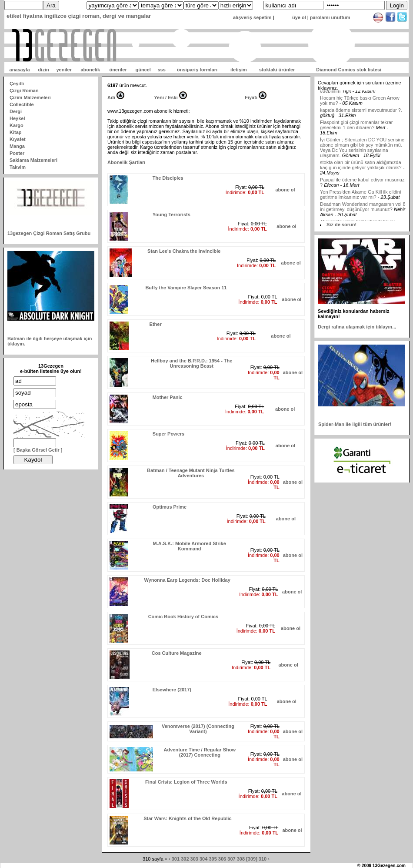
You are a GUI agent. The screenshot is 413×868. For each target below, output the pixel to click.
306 (222, 859)
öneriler (118, 70)
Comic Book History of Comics (183, 617)
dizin (44, 70)
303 (194, 859)
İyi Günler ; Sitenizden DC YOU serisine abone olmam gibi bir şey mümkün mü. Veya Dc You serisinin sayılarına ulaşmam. (362, 156)
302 (185, 859)
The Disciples (168, 178)
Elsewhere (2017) (172, 690)
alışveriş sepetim (252, 17)
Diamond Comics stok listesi (349, 70)
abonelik (90, 70)
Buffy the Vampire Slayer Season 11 (186, 288)
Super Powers (168, 434)
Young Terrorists (172, 214)
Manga (17, 146)
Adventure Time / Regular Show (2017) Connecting (200, 752)
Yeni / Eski (166, 97)
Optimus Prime (170, 507)
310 (263, 859)
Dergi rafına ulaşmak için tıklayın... (357, 327)
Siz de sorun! (341, 225)
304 (203, 859)
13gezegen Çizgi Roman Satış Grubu (49, 233)
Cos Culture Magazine (177, 653)
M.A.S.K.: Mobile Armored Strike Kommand (190, 546)
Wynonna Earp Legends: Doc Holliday (187, 580)
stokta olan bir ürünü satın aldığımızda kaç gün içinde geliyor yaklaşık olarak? (361, 174)
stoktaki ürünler (277, 70)
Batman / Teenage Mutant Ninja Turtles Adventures (191, 473)
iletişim (239, 70)
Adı (111, 97)
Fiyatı (251, 97)
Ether (156, 324)
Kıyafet (18, 139)
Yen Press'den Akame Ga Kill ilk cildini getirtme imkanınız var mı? (360, 203)
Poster (17, 153)
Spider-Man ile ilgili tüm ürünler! (355, 424)
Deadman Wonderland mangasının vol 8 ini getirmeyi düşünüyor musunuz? (363, 215)
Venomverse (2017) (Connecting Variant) (198, 729)
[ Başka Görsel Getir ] (38, 450)
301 (176, 859)
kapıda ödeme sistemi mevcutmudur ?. (361, 119)
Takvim (18, 167)
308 (241, 859)
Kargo (17, 125)
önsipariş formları (197, 70)
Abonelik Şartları (126, 162)
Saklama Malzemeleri (33, 160)
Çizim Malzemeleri (30, 97)
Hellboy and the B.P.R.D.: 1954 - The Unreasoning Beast (192, 363)
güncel (143, 70)
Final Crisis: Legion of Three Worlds (186, 782)
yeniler (64, 70)
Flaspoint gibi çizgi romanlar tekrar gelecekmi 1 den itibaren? (356, 134)
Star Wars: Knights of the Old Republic (188, 818)
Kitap (16, 132)
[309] (252, 859)
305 (213, 859)
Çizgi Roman (24, 90)
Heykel (17, 118)
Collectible (22, 104)
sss (161, 70)
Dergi (16, 111)
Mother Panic (168, 397)
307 (231, 859)
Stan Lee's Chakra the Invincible (184, 251)
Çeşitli (17, 84)
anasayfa (20, 70)
